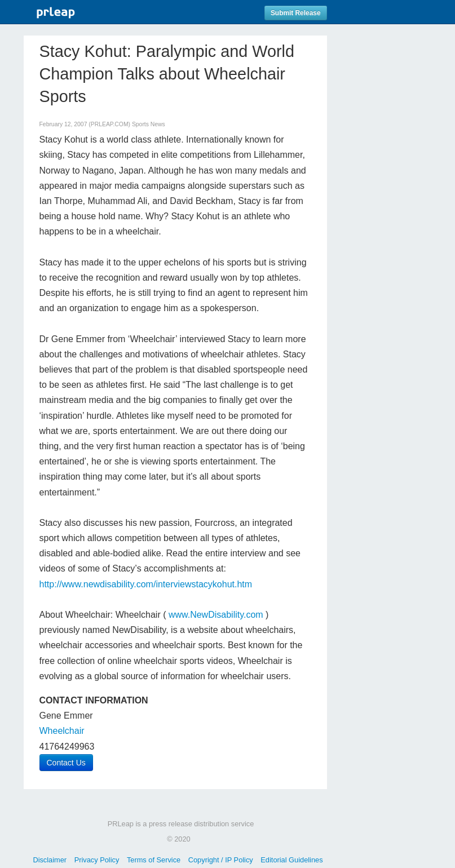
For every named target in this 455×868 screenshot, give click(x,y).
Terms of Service (154, 860)
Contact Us (66, 763)
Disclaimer (50, 860)
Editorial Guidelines (291, 860)
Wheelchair (62, 731)
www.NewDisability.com (216, 615)
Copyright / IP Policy (221, 860)
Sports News (149, 124)
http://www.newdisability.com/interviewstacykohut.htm (146, 584)
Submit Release (296, 13)
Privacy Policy (97, 860)
